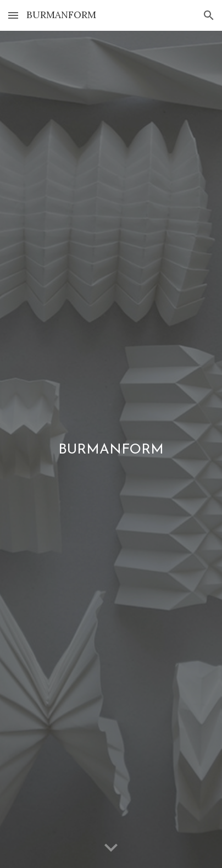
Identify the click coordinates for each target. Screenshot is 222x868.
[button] (13, 15)
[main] (111, 450)
